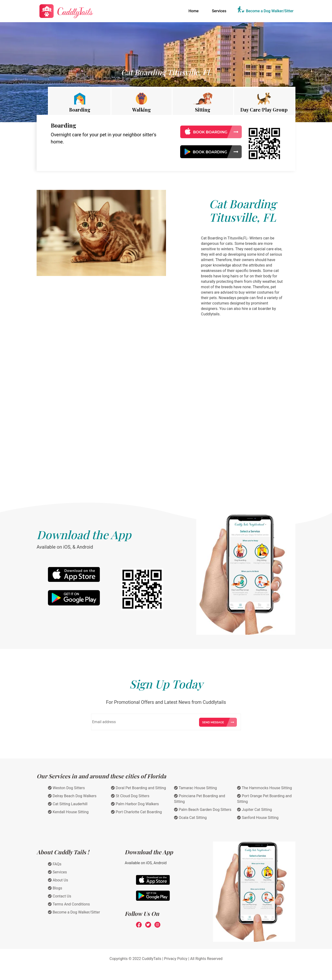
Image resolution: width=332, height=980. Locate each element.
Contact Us (60, 896)
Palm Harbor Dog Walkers (135, 804)
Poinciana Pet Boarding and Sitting (200, 799)
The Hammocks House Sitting (264, 788)
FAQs (55, 864)
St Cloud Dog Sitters (130, 796)
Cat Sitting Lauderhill (68, 804)
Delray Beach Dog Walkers (72, 796)
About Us (58, 880)
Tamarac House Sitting (196, 788)
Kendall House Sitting (68, 812)
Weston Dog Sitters (66, 788)
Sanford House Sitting (258, 818)
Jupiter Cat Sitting (255, 810)
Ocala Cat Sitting (190, 818)
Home (194, 11)
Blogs (55, 888)
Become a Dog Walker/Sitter (270, 11)
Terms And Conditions (69, 904)
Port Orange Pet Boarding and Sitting (264, 799)
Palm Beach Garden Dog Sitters (203, 810)
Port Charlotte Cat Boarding (136, 812)
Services (219, 11)
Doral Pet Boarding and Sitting (138, 788)
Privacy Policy (176, 959)
